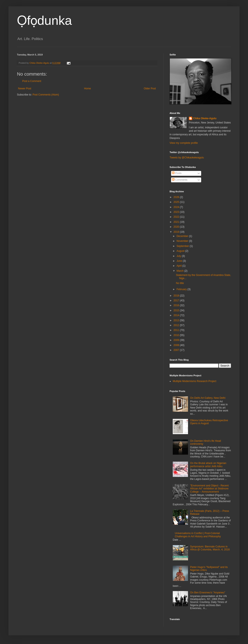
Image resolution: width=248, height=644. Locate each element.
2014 (177, 315)
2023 (177, 212)
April (179, 266)
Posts (177, 173)
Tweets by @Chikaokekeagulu (187, 158)
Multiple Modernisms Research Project (194, 381)
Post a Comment (32, 81)
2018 (177, 296)
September (183, 246)
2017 (177, 301)
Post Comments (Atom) (46, 95)
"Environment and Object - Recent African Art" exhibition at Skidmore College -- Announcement (209, 489)
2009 (177, 340)
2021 (177, 222)
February (182, 289)
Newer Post (25, 89)
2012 (177, 325)
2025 (177, 202)
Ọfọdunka (44, 20)
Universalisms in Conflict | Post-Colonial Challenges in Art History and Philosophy (198, 535)
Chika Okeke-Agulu (205, 118)
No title (180, 283)
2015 (177, 310)
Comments (180, 180)
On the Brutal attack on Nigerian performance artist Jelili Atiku (208, 465)
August (181, 251)
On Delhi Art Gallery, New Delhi (208, 398)
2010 (177, 335)
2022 (177, 217)
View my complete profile (184, 143)
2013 (177, 320)
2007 (177, 350)
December (183, 236)
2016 (177, 305)
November (183, 241)
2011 (177, 330)
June (180, 261)
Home (88, 89)
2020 (177, 227)
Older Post (150, 89)
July (179, 256)
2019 (177, 232)
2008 (177, 345)
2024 (177, 207)
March (180, 271)
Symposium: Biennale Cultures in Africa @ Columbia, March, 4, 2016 (210, 548)
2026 (177, 197)
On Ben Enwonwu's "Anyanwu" (208, 593)
